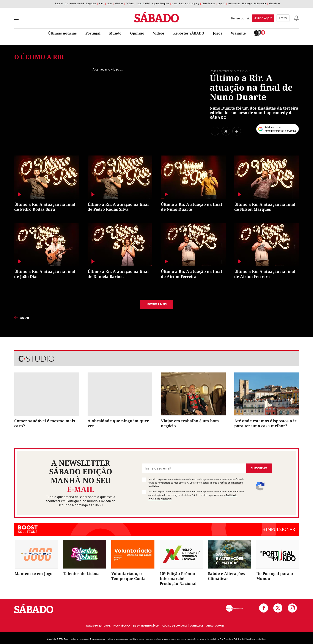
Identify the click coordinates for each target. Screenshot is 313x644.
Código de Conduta (175, 626)
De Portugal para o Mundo (275, 576)
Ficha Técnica (122, 626)
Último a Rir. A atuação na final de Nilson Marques (265, 207)
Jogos (218, 33)
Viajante (238, 33)
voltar (24, 318)
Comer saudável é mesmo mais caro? (45, 423)
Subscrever (259, 468)
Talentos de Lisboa (81, 573)
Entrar (283, 18)
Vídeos (159, 33)
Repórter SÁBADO (189, 33)
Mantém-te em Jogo (34, 573)
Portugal (93, 33)
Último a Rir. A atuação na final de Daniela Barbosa (118, 274)
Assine (263, 18)
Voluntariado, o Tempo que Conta (128, 576)
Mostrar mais (157, 304)
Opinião (137, 33)
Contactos (197, 626)
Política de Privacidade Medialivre (250, 639)
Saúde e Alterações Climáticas (226, 576)
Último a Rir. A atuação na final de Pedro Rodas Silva (45, 207)
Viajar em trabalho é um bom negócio (190, 423)
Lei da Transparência (146, 626)
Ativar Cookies (215, 626)
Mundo (115, 33)
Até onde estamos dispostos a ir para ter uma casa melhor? (265, 423)
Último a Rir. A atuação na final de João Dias (45, 274)
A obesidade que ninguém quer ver (118, 423)
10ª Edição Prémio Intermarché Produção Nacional (178, 579)
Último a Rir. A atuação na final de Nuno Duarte (191, 207)
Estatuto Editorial (98, 626)
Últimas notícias (62, 33)
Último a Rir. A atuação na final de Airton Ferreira (191, 274)
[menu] (16, 18)
